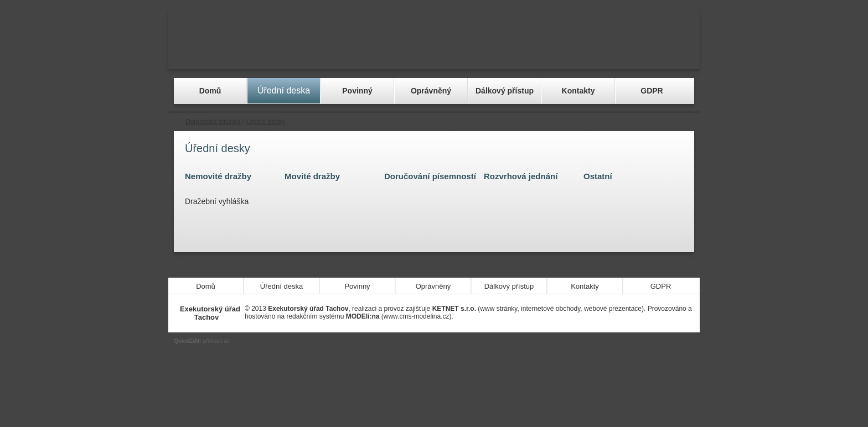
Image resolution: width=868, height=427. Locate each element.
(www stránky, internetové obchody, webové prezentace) (538, 309)
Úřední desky (265, 122)
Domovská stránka (213, 122)
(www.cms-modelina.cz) (399, 316)
